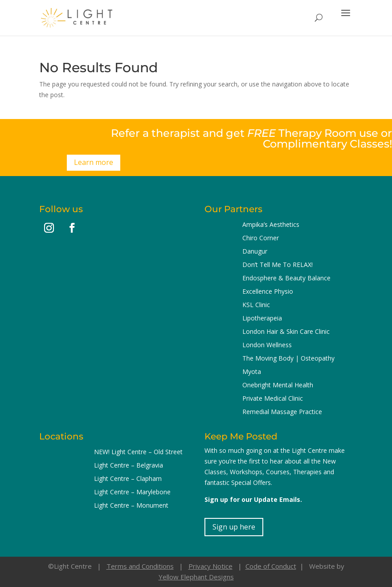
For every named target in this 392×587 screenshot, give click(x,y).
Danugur (255, 252)
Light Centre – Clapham (128, 479)
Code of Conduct (271, 566)
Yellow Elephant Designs (196, 577)
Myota (252, 372)
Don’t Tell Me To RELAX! (278, 265)
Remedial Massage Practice (282, 412)
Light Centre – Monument (131, 506)
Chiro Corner (261, 238)
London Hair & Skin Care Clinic (286, 332)
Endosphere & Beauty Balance (286, 279)
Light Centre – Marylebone (132, 493)
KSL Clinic (256, 305)
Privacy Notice (210, 566)
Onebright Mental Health (278, 386)
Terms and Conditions (140, 566)
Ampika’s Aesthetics (271, 225)
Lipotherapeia (262, 319)
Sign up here (234, 527)
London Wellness (267, 345)
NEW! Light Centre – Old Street (138, 452)
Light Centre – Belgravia (129, 466)
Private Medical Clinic (273, 399)
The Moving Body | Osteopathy (288, 359)
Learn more (94, 162)
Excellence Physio (268, 292)
